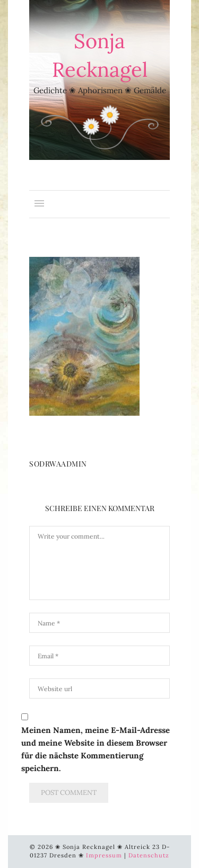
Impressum (104, 855)
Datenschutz (149, 855)
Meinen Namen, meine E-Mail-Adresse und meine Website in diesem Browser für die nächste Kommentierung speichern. (96, 749)
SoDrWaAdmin (58, 464)
